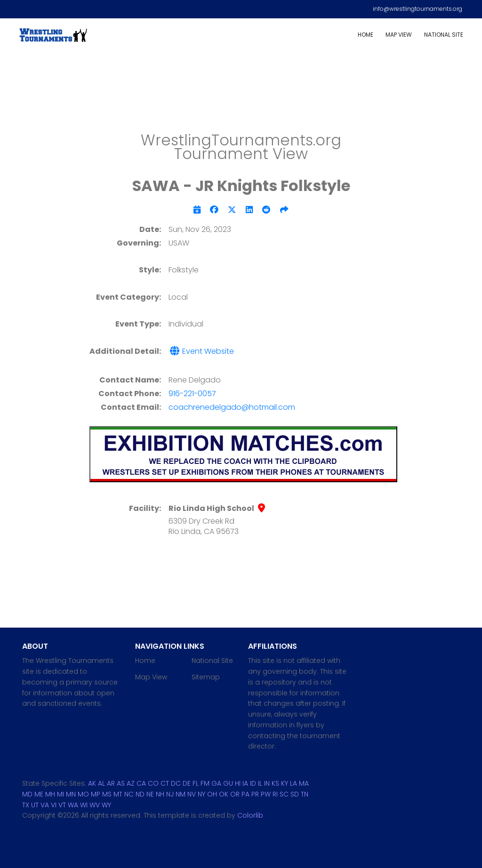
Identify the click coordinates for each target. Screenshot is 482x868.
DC (176, 783)
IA (245, 783)
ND (140, 794)
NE (150, 794)
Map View (399, 35)
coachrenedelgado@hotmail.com (232, 407)
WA (73, 805)
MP (96, 794)
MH (50, 794)
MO (83, 794)
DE (187, 783)
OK (224, 794)
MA (304, 783)
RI (275, 794)
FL (196, 783)
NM (181, 794)
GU (228, 783)
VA (45, 805)
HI (238, 783)
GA (216, 783)
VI (54, 805)
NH (160, 794)
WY (106, 805)
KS (275, 783)
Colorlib (250, 815)
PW (266, 794)
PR (255, 794)
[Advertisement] (241, 94)
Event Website (201, 351)
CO (153, 783)
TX (26, 805)
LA (293, 783)
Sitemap (206, 677)
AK (92, 783)
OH (212, 794)
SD (295, 794)
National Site (444, 35)
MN (71, 794)
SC (284, 794)
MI (60, 794)
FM (205, 783)
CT (165, 783)
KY (285, 783)
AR (111, 783)
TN (305, 794)
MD (27, 794)
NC (129, 794)
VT (62, 805)
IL (260, 783)
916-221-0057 (192, 394)
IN (267, 783)
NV (192, 794)
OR (235, 794)
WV (95, 805)
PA (245, 794)
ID (253, 783)
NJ (170, 794)
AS (121, 783)
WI (84, 805)
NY (201, 794)
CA (141, 783)
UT (35, 805)
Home (366, 35)
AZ (131, 783)
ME (39, 794)
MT (118, 794)
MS (107, 794)
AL (101, 783)
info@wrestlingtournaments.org (418, 9)
